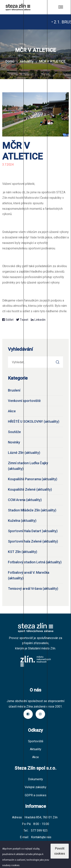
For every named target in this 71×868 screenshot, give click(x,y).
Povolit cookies (60, 851)
